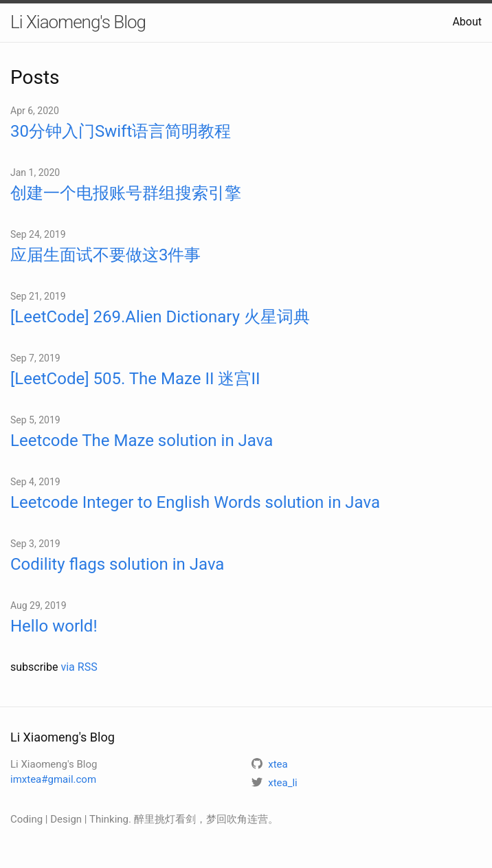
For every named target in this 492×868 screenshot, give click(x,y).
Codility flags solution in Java (117, 564)
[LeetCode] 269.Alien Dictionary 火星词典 (160, 317)
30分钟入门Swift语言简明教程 (121, 131)
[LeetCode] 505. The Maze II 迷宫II (135, 379)
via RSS (79, 667)
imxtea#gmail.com (53, 779)
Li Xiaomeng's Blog (78, 22)
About (467, 22)
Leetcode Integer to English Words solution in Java (195, 502)
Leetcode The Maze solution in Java (142, 441)
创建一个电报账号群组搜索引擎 (126, 193)
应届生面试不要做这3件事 (106, 255)
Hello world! (54, 626)
